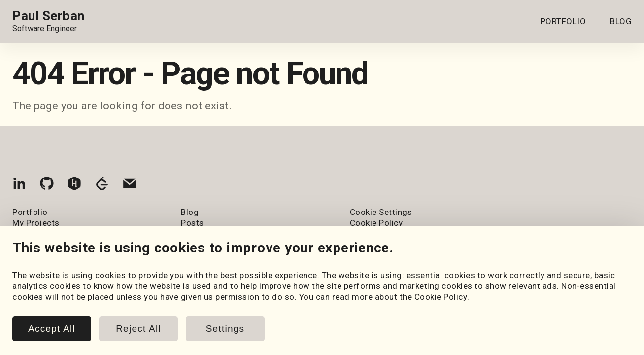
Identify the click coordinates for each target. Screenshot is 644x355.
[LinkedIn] (19, 186)
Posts (192, 223)
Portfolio (30, 212)
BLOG (621, 21)
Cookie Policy (441, 297)
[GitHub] (47, 186)
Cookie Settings (381, 212)
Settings (225, 329)
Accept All (52, 329)
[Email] (130, 186)
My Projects (36, 223)
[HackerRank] (74, 186)
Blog (190, 212)
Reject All (138, 329)
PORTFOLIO (563, 21)
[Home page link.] (49, 21)
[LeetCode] (102, 186)
